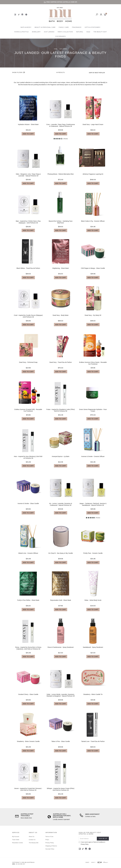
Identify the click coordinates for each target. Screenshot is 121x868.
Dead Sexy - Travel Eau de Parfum (61, 364)
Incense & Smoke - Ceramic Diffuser (93, 458)
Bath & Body (26, 27)
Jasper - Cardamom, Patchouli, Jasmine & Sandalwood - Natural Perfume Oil (93, 506)
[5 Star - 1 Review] (93, 520)
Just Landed (49, 32)
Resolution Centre (17, 843)
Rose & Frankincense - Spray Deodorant (61, 649)
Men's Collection (65, 32)
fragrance (54, 85)
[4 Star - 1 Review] (61, 141)
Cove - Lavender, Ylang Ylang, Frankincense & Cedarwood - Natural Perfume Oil (61, 127)
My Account (16, 837)
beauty (62, 85)
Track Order (16, 840)
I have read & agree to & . (92, 843)
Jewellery (36, 32)
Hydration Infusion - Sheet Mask (28, 126)
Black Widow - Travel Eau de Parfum (28, 270)
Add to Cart (28, 136)
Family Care (64, 27)
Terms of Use (49, 837)
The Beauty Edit (100, 32)
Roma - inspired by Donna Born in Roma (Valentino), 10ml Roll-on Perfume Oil (28, 650)
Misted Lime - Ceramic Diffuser (28, 555)
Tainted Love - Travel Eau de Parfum (93, 743)
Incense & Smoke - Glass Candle (28, 505)
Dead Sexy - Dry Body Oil (93, 317)
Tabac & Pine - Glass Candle (61, 743)
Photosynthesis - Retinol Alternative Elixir (61, 176)
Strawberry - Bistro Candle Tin (93, 696)
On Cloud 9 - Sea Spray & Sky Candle (61, 555)
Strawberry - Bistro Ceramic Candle (28, 743)
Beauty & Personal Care (45, 27)
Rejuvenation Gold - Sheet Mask (61, 602)
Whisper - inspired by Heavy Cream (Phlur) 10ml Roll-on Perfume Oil (61, 791)
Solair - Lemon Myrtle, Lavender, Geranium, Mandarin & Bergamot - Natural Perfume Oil (61, 697)
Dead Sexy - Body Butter (61, 317)
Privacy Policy (50, 843)
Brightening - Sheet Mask (61, 270)
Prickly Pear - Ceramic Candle (93, 555)
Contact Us (32, 840)
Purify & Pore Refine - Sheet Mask (28, 602)
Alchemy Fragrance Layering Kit (93, 176)
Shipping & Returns (51, 846)
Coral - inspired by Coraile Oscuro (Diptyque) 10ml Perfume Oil (28, 318)
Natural (80, 32)
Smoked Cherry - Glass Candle (28, 696)
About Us (32, 837)
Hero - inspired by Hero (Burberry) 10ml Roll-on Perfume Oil (28, 459)
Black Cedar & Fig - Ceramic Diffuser (93, 223)
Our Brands (60, 36)
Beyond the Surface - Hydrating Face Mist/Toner (61, 224)
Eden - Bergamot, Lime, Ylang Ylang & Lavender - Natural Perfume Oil (28, 177)
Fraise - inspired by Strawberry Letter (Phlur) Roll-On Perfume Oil (61, 412)
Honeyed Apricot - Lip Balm (61, 458)
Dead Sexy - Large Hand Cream (93, 126)
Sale (88, 32)
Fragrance (77, 27)
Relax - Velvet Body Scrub (93, 602)
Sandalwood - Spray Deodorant (93, 649)
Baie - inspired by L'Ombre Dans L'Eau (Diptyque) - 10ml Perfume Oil (28, 224)
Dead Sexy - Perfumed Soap (28, 364)
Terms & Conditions (99, 842)
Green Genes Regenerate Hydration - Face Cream (93, 412)
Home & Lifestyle (21, 32)
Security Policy (50, 849)
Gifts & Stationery (93, 27)
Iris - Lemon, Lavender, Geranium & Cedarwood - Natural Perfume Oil (61, 506)
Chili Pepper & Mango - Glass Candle (93, 270)
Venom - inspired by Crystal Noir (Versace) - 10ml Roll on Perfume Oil (28, 791)
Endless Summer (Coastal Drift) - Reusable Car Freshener (28, 412)
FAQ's (47, 840)
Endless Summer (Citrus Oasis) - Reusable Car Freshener (93, 365)
